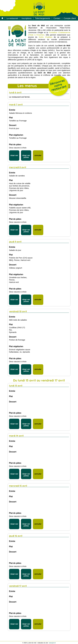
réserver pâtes (26, 156)
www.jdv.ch (52, 643)
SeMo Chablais (46, 37)
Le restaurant (12, 18)
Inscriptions (26, 18)
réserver (14, 155)
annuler (38, 155)
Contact (57, 18)
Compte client (70, 18)
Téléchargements (43, 18)
